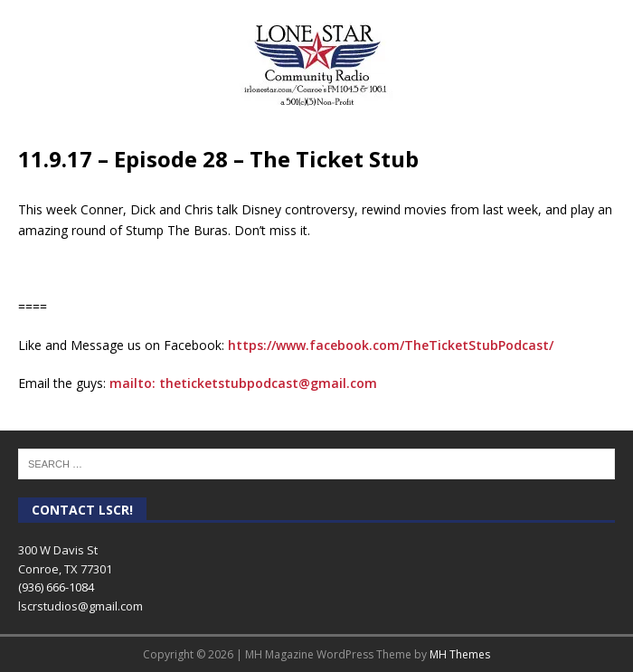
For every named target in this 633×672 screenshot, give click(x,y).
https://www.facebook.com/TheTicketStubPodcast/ (391, 345)
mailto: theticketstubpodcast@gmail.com (243, 383)
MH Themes (460, 654)
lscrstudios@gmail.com (80, 606)
